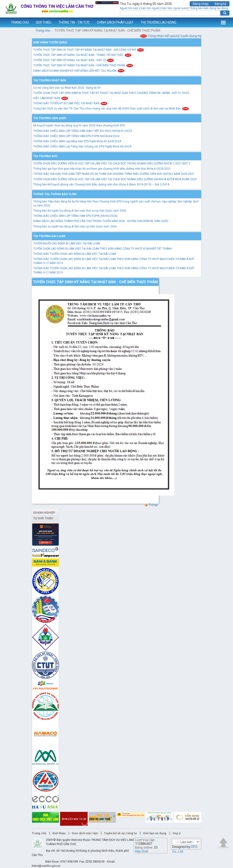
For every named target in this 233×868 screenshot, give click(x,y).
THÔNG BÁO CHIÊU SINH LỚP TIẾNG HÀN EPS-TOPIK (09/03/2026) (75, 216)
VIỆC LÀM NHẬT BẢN (51, 98)
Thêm (223, 22)
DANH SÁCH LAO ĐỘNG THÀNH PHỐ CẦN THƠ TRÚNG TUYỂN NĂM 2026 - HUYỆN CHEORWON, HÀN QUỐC (101, 221)
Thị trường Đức (45, 156)
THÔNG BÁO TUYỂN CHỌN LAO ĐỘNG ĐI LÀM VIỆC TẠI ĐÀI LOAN (75, 254)
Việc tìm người (150, 8)
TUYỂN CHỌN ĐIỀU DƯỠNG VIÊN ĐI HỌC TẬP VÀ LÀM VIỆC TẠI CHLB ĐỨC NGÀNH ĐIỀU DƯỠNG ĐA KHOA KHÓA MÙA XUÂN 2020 (115, 179)
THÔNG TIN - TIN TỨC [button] (74, 22)
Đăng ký (221, 4)
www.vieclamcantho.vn (4, 22)
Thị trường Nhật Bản (50, 80)
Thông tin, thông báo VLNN (55, 194)
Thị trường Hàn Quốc (50, 118)
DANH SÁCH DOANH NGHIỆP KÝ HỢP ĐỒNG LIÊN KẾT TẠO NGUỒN (79, 71)
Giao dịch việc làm (85, 833)
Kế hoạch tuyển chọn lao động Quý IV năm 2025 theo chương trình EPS (79, 126)
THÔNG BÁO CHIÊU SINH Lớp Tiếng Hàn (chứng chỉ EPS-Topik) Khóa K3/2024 (82, 147)
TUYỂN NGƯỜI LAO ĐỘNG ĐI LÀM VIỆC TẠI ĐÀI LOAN (67, 243)
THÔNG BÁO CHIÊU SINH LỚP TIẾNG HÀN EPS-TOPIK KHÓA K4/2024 (76, 136)
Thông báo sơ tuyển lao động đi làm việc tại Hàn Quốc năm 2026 (75, 226)
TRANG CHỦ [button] (20, 22)
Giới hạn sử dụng (155, 833)
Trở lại (151, 505)
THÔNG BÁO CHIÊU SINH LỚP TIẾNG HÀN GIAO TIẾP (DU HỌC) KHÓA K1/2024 (82, 131)
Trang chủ (43, 30)
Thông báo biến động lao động (209, 8)
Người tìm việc (129, 8)
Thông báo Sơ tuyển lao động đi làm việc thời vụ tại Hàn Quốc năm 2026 (80, 211)
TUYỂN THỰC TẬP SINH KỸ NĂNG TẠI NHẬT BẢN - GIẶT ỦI (74, 60)
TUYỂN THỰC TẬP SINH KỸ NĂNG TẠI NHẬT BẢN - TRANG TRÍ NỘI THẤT (83, 55)
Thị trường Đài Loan (49, 236)
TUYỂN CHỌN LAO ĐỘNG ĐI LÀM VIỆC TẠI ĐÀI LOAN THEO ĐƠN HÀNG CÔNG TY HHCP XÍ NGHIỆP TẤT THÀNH (102, 249)
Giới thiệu (59, 833)
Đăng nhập (201, 4)
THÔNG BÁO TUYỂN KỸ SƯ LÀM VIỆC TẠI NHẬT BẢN (71, 103)
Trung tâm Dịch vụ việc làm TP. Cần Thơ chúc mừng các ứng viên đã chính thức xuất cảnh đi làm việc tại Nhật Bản (111, 109)
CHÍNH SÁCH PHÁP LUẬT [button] (115, 22)
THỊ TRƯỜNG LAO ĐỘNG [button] (158, 22)
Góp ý (176, 833)
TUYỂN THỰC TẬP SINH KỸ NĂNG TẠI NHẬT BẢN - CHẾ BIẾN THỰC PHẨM (83, 65)
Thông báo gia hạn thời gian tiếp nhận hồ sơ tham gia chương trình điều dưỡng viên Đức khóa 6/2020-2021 (102, 169)
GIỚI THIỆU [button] (44, 22)
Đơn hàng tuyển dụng (50, 42)
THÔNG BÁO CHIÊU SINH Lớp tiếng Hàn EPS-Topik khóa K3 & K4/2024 (77, 141)
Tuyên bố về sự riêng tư (120, 833)
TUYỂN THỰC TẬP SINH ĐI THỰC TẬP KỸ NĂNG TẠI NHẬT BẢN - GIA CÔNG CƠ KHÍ (89, 50)
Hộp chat (142, 851)
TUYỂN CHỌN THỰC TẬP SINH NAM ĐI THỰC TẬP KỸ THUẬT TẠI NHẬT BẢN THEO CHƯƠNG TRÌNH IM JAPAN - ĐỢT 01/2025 (111, 93)
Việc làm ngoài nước (174, 8)
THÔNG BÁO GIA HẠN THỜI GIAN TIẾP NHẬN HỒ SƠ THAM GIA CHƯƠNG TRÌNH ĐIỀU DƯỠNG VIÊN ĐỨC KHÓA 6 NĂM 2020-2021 (114, 174)
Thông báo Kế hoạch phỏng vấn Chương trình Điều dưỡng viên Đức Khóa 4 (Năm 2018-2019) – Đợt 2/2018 (101, 185)
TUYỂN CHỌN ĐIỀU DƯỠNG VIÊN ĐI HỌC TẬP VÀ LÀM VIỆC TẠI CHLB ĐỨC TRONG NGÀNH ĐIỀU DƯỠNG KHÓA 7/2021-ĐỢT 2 (112, 164)
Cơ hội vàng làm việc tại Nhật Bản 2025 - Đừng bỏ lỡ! (67, 88)
